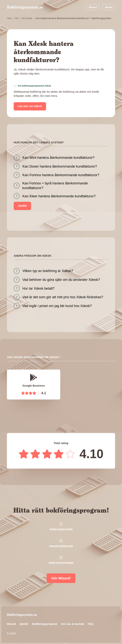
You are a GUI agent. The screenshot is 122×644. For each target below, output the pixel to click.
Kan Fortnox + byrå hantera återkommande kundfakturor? (55, 186)
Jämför (109, 7)
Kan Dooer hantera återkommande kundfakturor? (60, 166)
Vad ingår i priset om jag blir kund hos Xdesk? (57, 306)
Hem (9, 18)
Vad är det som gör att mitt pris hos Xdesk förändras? (63, 297)
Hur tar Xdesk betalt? (39, 288)
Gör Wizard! (61, 578)
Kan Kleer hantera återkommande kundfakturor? (59, 196)
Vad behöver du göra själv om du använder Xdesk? (61, 280)
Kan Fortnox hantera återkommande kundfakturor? (61, 175)
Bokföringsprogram (45, 624)
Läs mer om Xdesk (30, 106)
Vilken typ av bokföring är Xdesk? (48, 271)
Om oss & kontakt (73, 624)
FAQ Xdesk (27, 18)
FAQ (17, 18)
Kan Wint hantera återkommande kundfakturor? (58, 158)
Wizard (93, 7)
